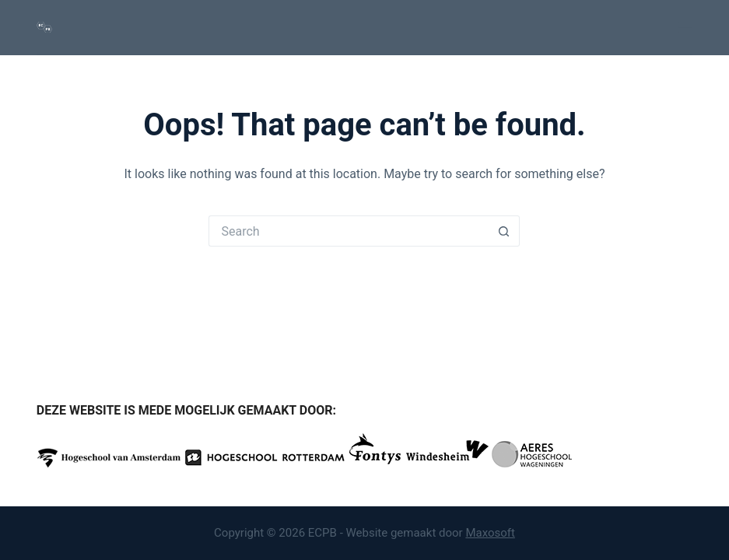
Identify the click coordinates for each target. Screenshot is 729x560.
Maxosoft (490, 533)
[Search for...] (349, 231)
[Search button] (504, 231)
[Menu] (685, 27)
